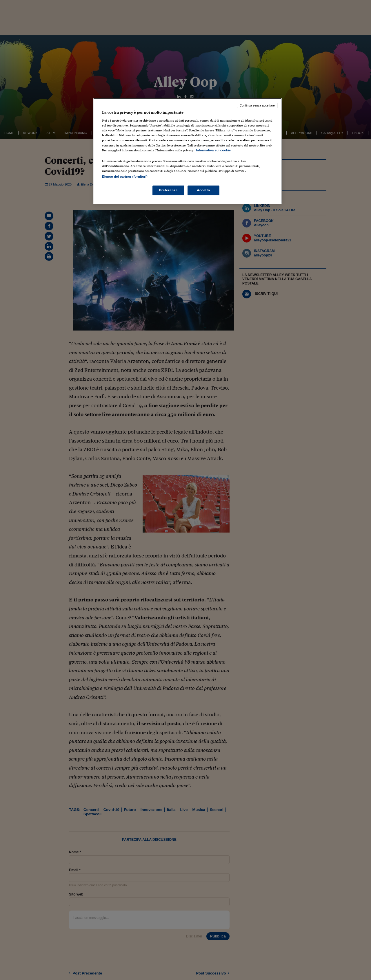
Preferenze (168, 190)
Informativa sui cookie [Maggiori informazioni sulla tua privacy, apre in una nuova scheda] (213, 150)
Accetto (203, 190)
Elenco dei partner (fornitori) (125, 177)
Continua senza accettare (257, 105)
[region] (188, 151)
